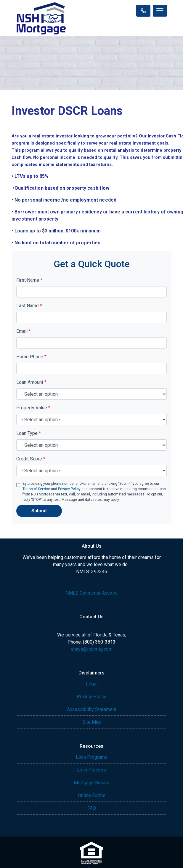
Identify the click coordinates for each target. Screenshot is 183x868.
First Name (29, 280)
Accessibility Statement (92, 709)
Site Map (92, 722)
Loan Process (91, 770)
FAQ (92, 808)
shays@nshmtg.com (92, 649)
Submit (39, 511)
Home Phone (31, 357)
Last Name (29, 306)
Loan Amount (31, 382)
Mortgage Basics (91, 783)
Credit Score (31, 459)
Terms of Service (36, 489)
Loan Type (29, 433)
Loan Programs (92, 757)
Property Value (33, 408)
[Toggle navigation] (160, 11)
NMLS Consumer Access (91, 593)
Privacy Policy (69, 489)
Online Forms (92, 795)
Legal (92, 684)
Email (24, 331)
